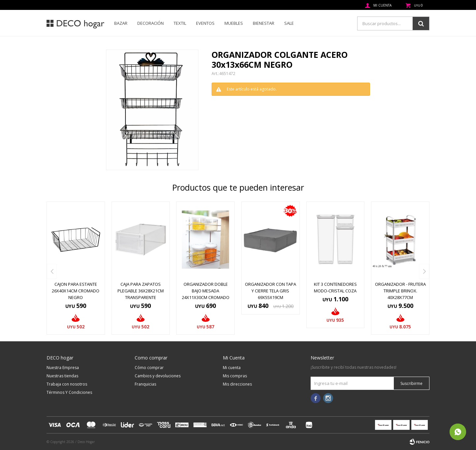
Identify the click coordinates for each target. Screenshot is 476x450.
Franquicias (145, 384)
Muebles (234, 23)
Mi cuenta (232, 368)
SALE (289, 23)
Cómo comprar (149, 368)
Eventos (205, 23)
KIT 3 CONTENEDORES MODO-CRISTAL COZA (335, 287)
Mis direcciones (237, 384)
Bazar (121, 23)
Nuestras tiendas (62, 376)
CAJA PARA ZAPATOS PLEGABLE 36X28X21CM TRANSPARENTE (141, 291)
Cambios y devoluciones (158, 376)
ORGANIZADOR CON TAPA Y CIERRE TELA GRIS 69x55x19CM (271, 291)
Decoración (151, 23)
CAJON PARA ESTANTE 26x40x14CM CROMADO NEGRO (76, 291)
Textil (180, 23)
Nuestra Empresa (63, 368)
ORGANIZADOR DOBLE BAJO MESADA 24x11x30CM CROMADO (206, 291)
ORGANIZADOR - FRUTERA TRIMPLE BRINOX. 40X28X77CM (400, 291)
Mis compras (235, 376)
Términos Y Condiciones (69, 392)
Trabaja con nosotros (67, 384)
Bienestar (264, 23)
